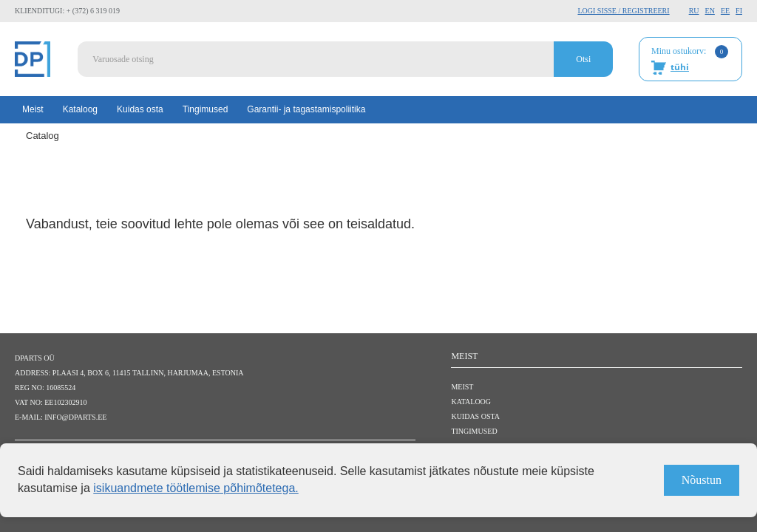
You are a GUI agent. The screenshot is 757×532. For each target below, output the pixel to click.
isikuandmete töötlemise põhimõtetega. (196, 488)
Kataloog (80, 109)
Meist (33, 109)
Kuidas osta (140, 109)
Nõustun (702, 480)
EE (725, 11)
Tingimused (206, 109)
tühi (680, 67)
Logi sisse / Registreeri (623, 11)
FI (739, 11)
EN (710, 11)
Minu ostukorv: (690, 60)
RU (694, 11)
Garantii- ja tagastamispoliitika (306, 109)
